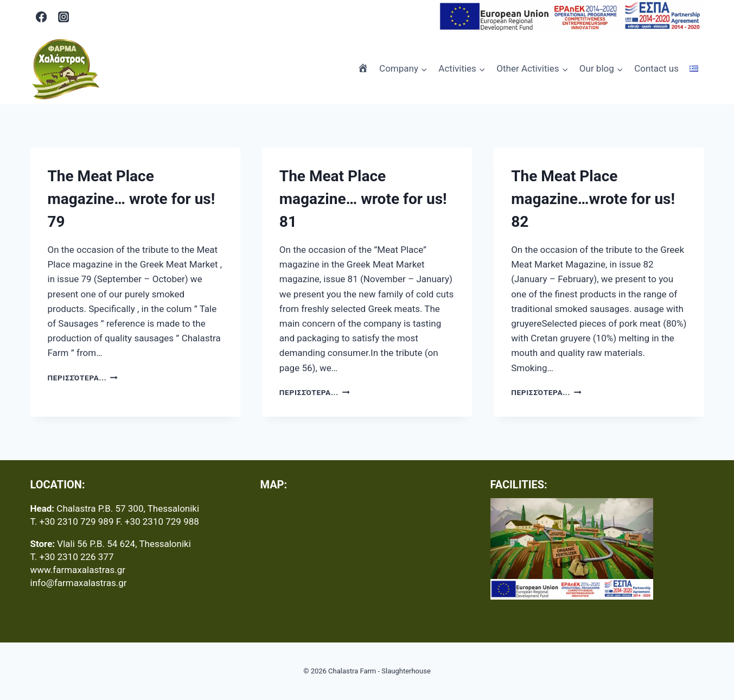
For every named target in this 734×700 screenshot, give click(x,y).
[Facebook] (42, 17)
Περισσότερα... (83, 378)
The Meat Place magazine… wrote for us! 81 (363, 199)
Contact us (656, 68)
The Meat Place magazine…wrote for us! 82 (593, 199)
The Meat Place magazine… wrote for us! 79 (132, 199)
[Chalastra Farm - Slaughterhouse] (66, 69)
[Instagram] (63, 17)
